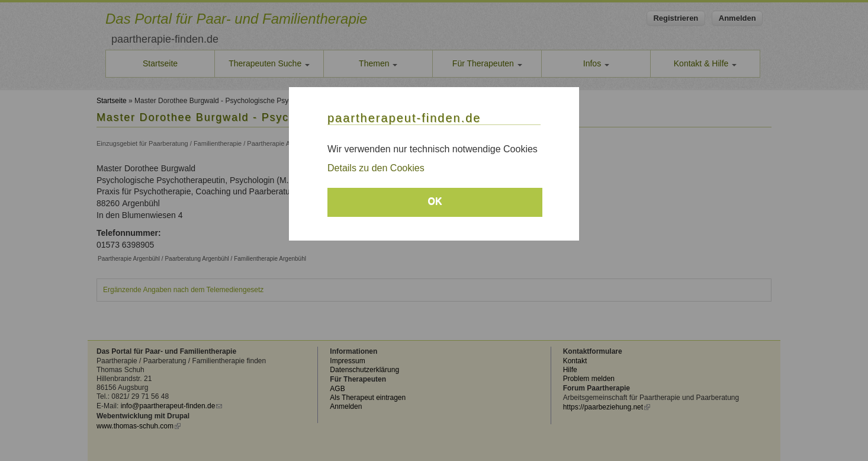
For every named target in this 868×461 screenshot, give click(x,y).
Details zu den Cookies (376, 168)
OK (435, 201)
